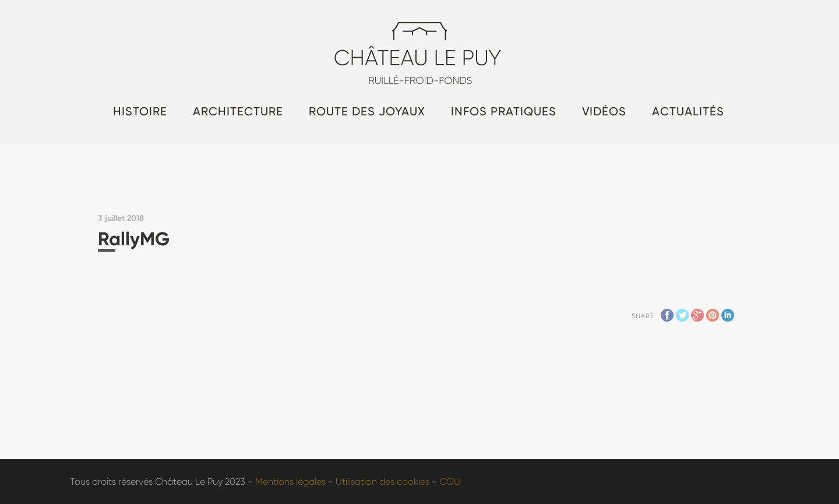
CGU (450, 482)
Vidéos (604, 111)
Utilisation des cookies (383, 482)
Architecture (238, 111)
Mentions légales (290, 482)
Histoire (140, 111)
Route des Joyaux (367, 111)
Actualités (688, 111)
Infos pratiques (504, 111)
